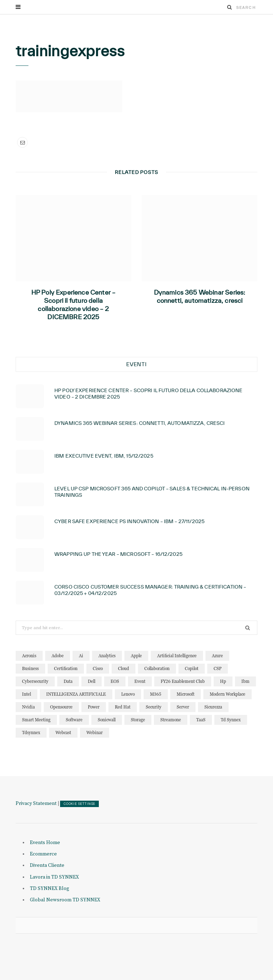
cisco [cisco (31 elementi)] (98, 668)
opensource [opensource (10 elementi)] (61, 707)
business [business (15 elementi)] (30, 668)
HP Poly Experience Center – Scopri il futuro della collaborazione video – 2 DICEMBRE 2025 (74, 305)
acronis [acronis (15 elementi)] (29, 656)
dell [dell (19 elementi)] (92, 681)
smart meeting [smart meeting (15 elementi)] (36, 720)
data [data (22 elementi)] (68, 681)
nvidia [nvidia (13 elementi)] (28, 707)
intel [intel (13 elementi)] (26, 694)
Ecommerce (43, 854)
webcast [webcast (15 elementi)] (63, 733)
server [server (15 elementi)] (183, 707)
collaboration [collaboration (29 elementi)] (157, 668)
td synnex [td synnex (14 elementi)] (231, 720)
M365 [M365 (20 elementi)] (156, 694)
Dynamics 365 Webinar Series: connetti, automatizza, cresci (200, 296)
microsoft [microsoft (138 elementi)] (186, 694)
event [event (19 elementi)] (140, 681)
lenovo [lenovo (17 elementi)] (128, 694)
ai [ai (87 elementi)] (81, 656)
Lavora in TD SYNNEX (54, 877)
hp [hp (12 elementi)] (223, 681)
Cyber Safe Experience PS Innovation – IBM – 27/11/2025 (129, 521)
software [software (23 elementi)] (74, 720)
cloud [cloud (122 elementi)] (124, 668)
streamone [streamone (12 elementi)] (171, 720)
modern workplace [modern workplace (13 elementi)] (227, 694)
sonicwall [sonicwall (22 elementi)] (107, 720)
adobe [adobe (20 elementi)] (58, 656)
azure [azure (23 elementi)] (217, 656)
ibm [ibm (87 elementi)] (245, 681)
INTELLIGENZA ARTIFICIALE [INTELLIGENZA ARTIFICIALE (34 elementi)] (76, 694)
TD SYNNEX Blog (50, 889)
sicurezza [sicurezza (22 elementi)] (213, 707)
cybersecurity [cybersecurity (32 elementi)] (35, 681)
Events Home (45, 843)
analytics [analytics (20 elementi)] (107, 656)
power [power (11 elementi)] (94, 707)
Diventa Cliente (47, 865)
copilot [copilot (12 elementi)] (192, 668)
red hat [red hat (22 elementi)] (123, 707)
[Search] (230, 7)
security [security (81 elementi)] (154, 707)
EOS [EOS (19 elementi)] (115, 681)
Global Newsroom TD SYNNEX (65, 900)
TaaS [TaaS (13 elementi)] (201, 720)
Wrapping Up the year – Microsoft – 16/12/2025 (118, 554)
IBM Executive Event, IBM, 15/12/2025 (104, 456)
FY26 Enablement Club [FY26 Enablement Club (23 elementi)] (183, 681)
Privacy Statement (36, 804)
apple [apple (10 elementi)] (136, 656)
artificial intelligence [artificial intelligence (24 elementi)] (177, 656)
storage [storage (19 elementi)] (138, 720)
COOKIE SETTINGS (79, 804)
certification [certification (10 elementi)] (66, 668)
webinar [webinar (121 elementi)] (95, 733)
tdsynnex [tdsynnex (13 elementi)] (31, 733)
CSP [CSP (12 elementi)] (218, 668)
